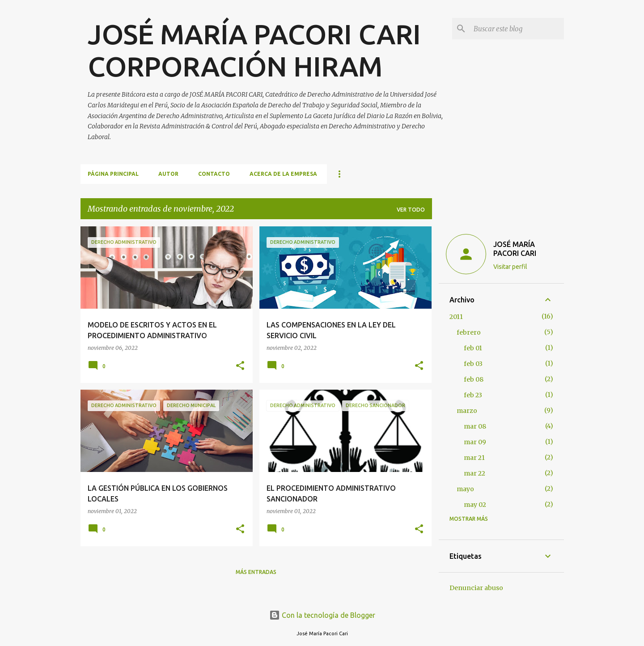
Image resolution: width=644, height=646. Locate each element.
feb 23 (473, 395)
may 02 (475, 505)
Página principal (113, 174)
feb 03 (473, 364)
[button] (240, 366)
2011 (456, 317)
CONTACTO (214, 174)
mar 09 (475, 442)
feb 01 (473, 348)
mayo (465, 489)
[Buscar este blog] (517, 29)
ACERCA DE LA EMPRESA (283, 174)
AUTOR (168, 174)
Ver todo (411, 210)
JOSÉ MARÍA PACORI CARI (515, 249)
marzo (467, 411)
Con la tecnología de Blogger (322, 615)
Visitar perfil (510, 267)
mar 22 (475, 473)
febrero (469, 332)
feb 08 (474, 379)
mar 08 (475, 426)
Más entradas (256, 572)
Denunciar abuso (476, 588)
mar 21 (474, 458)
